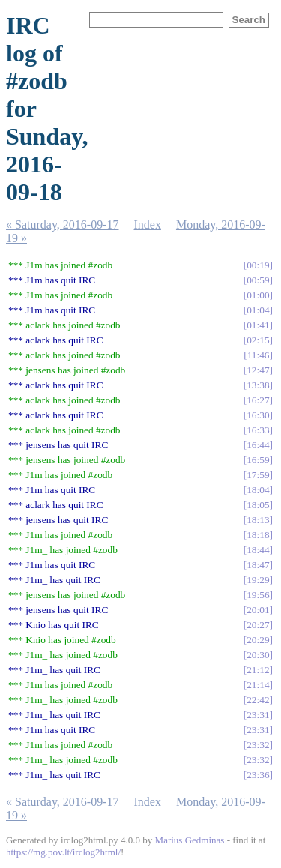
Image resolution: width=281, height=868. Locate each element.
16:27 (258, 400)
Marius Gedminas (190, 840)
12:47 (258, 370)
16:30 (258, 415)
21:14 (258, 685)
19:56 (258, 595)
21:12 (258, 670)
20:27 (258, 625)
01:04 (258, 310)
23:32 (258, 745)
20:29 (258, 640)
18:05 (258, 505)
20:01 (258, 610)
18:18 (258, 535)
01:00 (258, 295)
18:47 (258, 565)
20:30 (258, 655)
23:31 (258, 715)
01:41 (258, 325)
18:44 (258, 550)
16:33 (258, 430)
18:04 (258, 490)
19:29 (258, 580)
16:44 (258, 445)
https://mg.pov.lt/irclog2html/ (63, 852)
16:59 (258, 460)
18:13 (258, 520)
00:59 (258, 280)
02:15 (258, 340)
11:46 (259, 355)
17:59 (258, 475)
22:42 (258, 700)
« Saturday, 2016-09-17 (63, 224)
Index (148, 224)
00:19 (258, 265)
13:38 (258, 385)
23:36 (258, 775)
